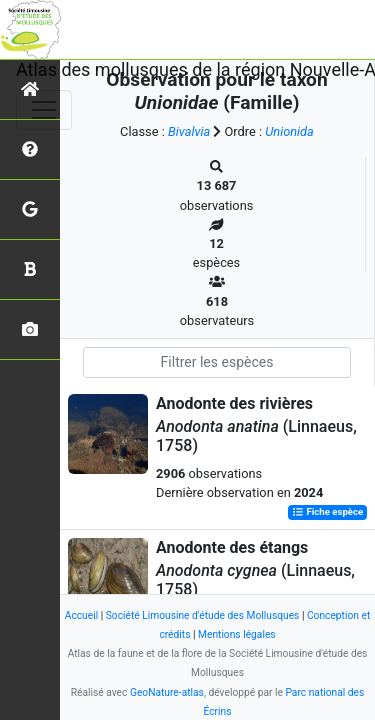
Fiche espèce (327, 512)
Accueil (81, 615)
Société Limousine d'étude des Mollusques (203, 615)
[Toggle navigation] (44, 110)
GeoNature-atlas (167, 692)
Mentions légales (237, 634)
